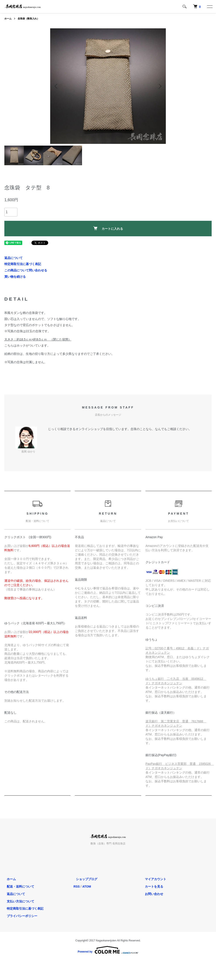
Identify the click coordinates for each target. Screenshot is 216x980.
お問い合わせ (152, 894)
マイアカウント (153, 879)
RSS (77, 886)
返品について (14, 258)
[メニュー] (209, 7)
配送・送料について (18, 886)
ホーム (8, 19)
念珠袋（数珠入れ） (30, 19)
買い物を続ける (15, 277)
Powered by (108, 950)
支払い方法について (18, 901)
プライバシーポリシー (20, 916)
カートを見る (152, 886)
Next (159, 86)
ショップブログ (84, 879)
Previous (57, 86)
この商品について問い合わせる (26, 270)
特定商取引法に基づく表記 (23, 264)
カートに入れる (108, 228)
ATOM (87, 886)
